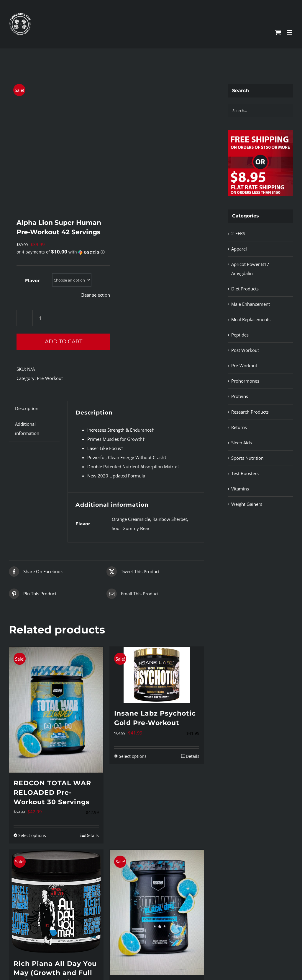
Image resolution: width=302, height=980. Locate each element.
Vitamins (240, 489)
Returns (239, 427)
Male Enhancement (251, 304)
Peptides (240, 335)
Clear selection (95, 295)
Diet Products (245, 289)
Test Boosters (245, 473)
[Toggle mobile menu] (290, 32)
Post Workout (245, 350)
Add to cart (64, 342)
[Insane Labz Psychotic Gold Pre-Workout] (157, 675)
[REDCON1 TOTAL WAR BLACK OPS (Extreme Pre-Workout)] (157, 913)
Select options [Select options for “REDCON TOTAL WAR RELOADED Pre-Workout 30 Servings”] (32, 835)
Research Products (250, 412)
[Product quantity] (40, 318)
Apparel (239, 249)
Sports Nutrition (247, 458)
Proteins (240, 396)
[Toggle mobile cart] (278, 32)
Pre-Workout (50, 378)
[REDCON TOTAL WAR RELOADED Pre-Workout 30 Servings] (56, 710)
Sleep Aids (242, 443)
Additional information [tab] (27, 429)
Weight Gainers (247, 504)
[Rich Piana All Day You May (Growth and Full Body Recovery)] (56, 901)
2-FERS (238, 233)
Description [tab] (27, 408)
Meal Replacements (251, 319)
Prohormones (245, 381)
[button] (61, 252)
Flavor (32, 281)
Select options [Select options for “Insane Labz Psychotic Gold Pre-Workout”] (133, 756)
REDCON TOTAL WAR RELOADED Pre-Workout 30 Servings (52, 793)
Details (92, 835)
